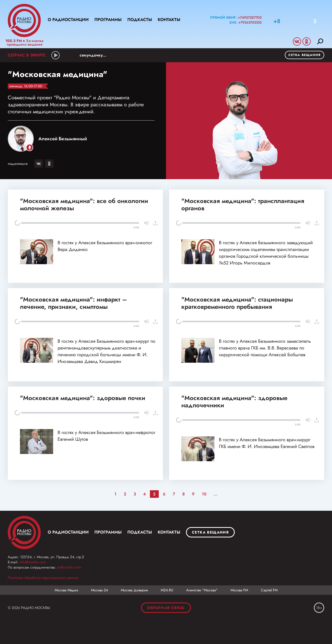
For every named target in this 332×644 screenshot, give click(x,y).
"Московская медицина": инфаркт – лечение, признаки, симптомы (73, 303)
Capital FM (269, 590)
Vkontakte (297, 41)
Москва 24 (99, 590)
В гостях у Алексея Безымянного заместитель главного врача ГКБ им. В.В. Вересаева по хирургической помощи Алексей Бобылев (265, 348)
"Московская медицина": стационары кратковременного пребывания (237, 303)
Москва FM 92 (24, 533)
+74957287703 (250, 17)
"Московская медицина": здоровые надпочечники (234, 401)
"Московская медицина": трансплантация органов (243, 204)
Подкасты (140, 20)
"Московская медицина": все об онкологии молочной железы (84, 204)
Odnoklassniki (307, 41)
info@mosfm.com (33, 562)
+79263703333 (250, 22)
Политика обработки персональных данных (43, 578)
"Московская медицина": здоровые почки (83, 398)
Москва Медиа (66, 590)
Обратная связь (166, 608)
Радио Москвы (24, 20)
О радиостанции (68, 20)
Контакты (169, 20)
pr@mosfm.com (69, 567)
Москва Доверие (134, 590)
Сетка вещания (305, 55)
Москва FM (239, 590)
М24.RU (167, 590)
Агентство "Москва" (202, 590)
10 (204, 494)
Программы (108, 20)
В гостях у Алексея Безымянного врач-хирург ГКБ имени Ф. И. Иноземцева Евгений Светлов (267, 443)
